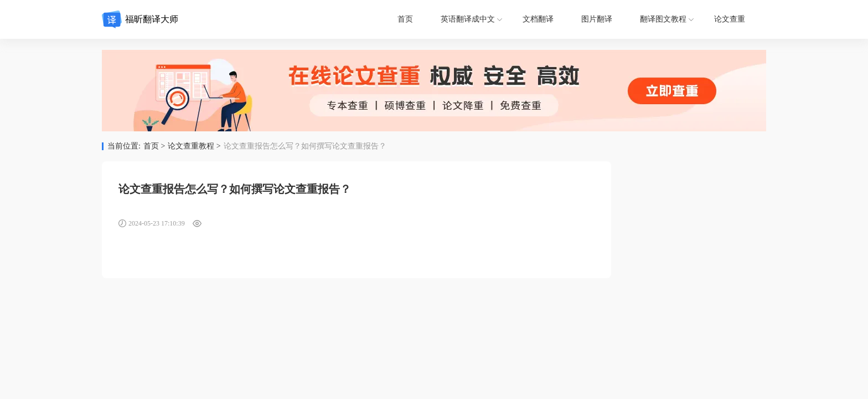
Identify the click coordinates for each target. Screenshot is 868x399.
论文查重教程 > (194, 146)
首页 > (154, 146)
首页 (405, 19)
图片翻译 (597, 19)
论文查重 (730, 19)
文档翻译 (538, 19)
